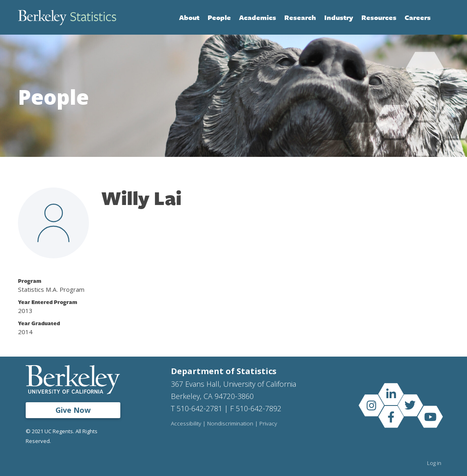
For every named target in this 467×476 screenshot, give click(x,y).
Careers (418, 17)
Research (300, 17)
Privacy (268, 424)
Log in (434, 463)
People (219, 17)
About (189, 17)
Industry (339, 17)
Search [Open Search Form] (441, 18)
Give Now (73, 410)
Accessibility (186, 424)
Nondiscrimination (230, 424)
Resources (379, 17)
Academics (258, 17)
